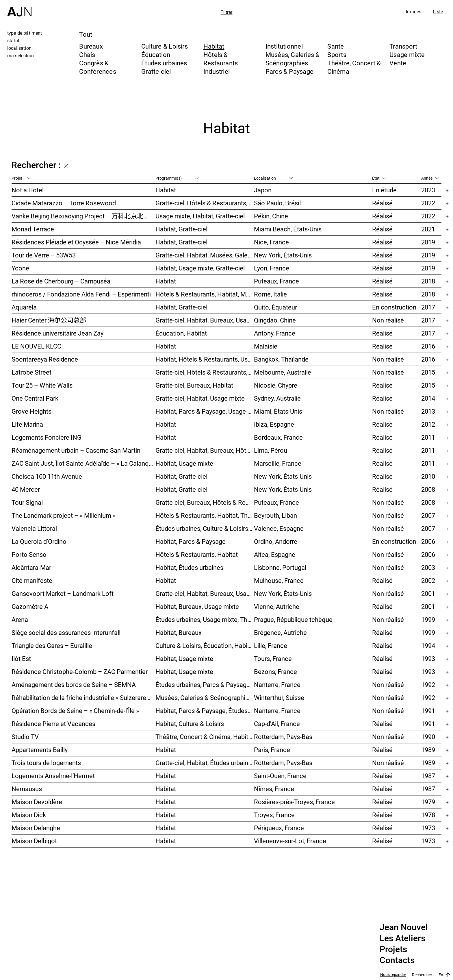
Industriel (217, 71)
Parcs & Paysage (289, 71)
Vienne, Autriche (277, 606)
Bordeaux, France (278, 437)
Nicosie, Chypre (276, 385)
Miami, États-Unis (278, 411)
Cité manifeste (32, 580)
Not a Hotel (28, 190)
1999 (428, 619)
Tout (86, 34)
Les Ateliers (402, 938)
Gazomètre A (30, 606)
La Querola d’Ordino (39, 541)
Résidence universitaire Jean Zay (57, 333)
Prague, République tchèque (293, 619)
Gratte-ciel (156, 71)
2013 (428, 411)
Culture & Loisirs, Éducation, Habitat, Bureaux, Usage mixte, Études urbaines (205, 645)
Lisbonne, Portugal (280, 567)
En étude (384, 190)
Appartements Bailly (40, 750)
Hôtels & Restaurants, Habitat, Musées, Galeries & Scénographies (205, 294)
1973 (428, 828)
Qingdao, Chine (275, 320)
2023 (428, 190)
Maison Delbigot (34, 841)
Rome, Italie (270, 294)
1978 (428, 815)
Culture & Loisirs (165, 46)
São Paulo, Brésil (277, 203)
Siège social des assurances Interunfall (66, 632)
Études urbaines (164, 63)
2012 (428, 424)
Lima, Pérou (271, 450)
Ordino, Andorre (276, 541)
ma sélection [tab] (21, 56)
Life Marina (27, 424)
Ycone (20, 268)
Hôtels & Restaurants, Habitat (197, 554)
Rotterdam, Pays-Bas (283, 737)
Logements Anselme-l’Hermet (53, 776)
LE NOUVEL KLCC (36, 346)
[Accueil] (19, 8)
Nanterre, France (277, 685)
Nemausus (27, 789)
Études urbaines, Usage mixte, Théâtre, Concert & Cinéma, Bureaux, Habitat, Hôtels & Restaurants (205, 619)
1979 (428, 802)
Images (414, 12)
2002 (428, 580)
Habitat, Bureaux (179, 632)
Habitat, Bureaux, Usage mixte (197, 606)
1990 (428, 737)
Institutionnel (284, 46)
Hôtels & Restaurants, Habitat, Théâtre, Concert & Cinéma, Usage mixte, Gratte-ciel (205, 515)
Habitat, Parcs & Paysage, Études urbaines (205, 711)
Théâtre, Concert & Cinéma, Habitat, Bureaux (205, 737)
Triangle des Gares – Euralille (52, 645)
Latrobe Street (31, 372)
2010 (428, 476)
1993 (428, 658)
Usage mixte (407, 55)
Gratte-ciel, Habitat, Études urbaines (205, 763)
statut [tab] (13, 40)
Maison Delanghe (36, 828)
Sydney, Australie (277, 398)
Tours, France (273, 658)
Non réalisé (388, 320)
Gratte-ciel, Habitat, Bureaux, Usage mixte (205, 320)
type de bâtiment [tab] (25, 33)
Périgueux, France (279, 828)
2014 (428, 398)
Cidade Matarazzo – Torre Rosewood (64, 203)
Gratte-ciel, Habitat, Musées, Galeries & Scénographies (205, 255)
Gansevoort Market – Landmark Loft (63, 593)
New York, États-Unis (283, 255)
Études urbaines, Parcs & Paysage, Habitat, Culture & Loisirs (205, 685)
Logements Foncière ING (47, 437)
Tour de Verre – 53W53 (44, 255)
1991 (428, 711)
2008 (428, 489)
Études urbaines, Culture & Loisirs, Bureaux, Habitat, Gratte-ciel (205, 528)
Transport (403, 46)
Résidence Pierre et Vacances (53, 724)
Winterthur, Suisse (279, 698)
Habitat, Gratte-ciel (181, 229)
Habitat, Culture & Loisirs (190, 724)
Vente (398, 63)
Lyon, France (272, 268)
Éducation (156, 55)
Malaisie (266, 346)
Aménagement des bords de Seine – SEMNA (74, 685)
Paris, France (272, 750)
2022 (428, 203)
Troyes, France (274, 815)
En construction (394, 307)
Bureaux (91, 46)
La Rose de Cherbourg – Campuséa (61, 281)
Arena (20, 619)
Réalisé (382, 203)
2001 (428, 593)
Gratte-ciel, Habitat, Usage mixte (200, 398)
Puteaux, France (276, 281)
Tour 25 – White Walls (42, 385)
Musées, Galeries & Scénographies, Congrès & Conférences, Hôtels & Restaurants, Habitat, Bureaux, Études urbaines (205, 698)
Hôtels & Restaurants (221, 59)
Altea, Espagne (275, 554)
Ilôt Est (21, 658)
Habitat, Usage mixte (184, 463)
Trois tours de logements (46, 763)
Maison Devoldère (37, 802)
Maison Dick (29, 815)
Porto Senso (29, 554)
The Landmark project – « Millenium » (64, 515)
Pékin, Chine (271, 216)
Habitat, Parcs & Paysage (191, 541)
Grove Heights (31, 411)
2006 (428, 541)
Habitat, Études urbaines (189, 567)
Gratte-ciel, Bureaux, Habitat (194, 385)
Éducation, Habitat (181, 333)
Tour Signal (27, 502)
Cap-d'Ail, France (277, 724)
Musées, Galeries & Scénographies (293, 59)
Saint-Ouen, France (280, 776)
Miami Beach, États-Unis (288, 229)
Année (430, 178)
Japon (263, 190)
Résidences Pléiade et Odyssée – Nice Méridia (76, 242)
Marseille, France (278, 463)
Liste (438, 12)
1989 (428, 750)
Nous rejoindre (393, 975)
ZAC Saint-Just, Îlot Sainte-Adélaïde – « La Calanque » (83, 463)
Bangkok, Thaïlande (281, 359)
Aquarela (24, 307)
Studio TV (25, 737)
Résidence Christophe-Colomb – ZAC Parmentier (80, 672)
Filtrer (226, 12)
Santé (336, 46)
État (379, 178)
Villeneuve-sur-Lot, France (290, 841)
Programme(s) (177, 178)
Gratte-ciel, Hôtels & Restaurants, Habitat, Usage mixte (205, 372)
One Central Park (35, 398)
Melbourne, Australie (283, 372)
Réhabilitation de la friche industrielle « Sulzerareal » (83, 698)
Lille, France (271, 645)
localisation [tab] (19, 48)
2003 (428, 567)
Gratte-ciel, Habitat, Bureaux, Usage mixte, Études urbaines (205, 593)
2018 (428, 281)
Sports (337, 55)
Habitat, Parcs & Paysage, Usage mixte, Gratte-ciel (205, 411)
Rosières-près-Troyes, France (294, 802)
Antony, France (275, 333)
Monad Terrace (33, 229)
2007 (428, 515)
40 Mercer (26, 489)
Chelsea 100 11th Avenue (47, 476)
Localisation (273, 178)
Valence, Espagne (279, 528)
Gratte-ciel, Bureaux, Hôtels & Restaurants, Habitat (205, 502)
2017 (428, 307)
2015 (428, 372)
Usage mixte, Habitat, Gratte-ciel (200, 216)
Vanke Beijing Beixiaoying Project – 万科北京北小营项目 (83, 216)
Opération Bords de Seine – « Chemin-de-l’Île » (75, 711)
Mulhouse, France (279, 580)
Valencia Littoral (34, 528)
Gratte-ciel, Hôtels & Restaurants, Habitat (205, 203)
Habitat (214, 46)
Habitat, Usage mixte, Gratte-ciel (200, 268)
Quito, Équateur (275, 307)
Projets (393, 949)
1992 (428, 685)
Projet (21, 178)
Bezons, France (275, 672)
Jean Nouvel (404, 927)
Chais (87, 55)
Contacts (397, 960)
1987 (428, 776)
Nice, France (271, 242)
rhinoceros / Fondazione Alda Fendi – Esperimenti (81, 294)
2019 (428, 242)
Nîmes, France (274, 789)
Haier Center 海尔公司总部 (49, 320)
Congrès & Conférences (98, 67)
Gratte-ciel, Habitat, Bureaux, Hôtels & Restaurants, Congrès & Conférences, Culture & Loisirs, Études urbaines (205, 450)
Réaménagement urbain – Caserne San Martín (76, 450)
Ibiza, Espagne (274, 424)
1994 (428, 645)
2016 (428, 346)
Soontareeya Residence (45, 359)
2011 (428, 437)
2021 (428, 229)
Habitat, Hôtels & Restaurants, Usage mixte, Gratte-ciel (205, 359)
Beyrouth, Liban (275, 515)
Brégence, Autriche (280, 632)
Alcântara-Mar (31, 567)
